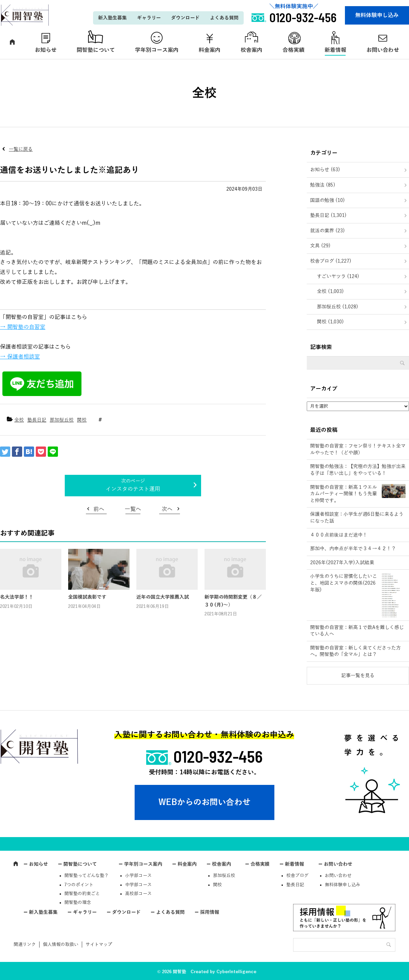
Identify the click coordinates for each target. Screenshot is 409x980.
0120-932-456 (218, 756)
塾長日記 (37, 420)
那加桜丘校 (62, 420)
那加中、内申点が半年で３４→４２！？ (353, 549)
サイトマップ (99, 945)
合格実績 (293, 50)
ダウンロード (185, 18)
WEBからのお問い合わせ (204, 802)
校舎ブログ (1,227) (331, 261)
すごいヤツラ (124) (338, 276)
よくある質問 (224, 18)
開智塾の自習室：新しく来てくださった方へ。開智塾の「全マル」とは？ (355, 651)
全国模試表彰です (87, 597)
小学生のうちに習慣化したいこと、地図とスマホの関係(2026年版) (344, 583)
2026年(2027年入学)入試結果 (342, 563)
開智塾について (96, 50)
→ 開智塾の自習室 (23, 327)
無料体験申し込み (377, 15)
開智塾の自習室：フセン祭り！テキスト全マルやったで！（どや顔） (358, 449)
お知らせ (46, 50)
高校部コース (138, 894)
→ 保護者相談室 (20, 357)
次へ (167, 509)
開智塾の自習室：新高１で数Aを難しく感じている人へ (357, 631)
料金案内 (210, 50)
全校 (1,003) (330, 291)
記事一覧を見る (358, 676)
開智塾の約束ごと (82, 894)
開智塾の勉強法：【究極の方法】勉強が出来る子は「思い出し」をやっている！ (358, 470)
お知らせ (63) (325, 170)
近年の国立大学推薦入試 (163, 597)
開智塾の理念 (78, 903)
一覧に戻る (21, 149)
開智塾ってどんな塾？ (87, 876)
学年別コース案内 (157, 50)
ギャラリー (149, 18)
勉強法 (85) (323, 185)
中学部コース (138, 885)
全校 (19, 420)
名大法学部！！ (17, 597)
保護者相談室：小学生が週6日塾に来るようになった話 (357, 518)
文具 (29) (320, 246)
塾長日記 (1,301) (328, 215)
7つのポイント (79, 885)
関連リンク (25, 945)
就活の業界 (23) (328, 231)
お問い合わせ (338, 864)
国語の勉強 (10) (328, 200)
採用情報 (210, 912)
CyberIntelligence (236, 972)
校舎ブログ (297, 876)
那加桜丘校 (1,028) (338, 307)
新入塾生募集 (112, 18)
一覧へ (133, 509)
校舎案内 (252, 50)
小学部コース (138, 876)
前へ (99, 509)
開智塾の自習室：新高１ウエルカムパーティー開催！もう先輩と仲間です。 (344, 494)
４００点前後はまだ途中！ (339, 535)
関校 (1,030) (330, 322)
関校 (82, 420)
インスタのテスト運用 (133, 489)
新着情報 (335, 50)
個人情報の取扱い (61, 945)
